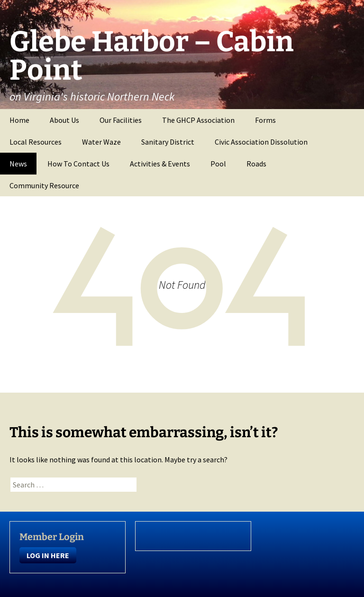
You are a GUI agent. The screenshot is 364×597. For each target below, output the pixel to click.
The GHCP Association (198, 120)
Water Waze (101, 142)
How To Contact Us (78, 164)
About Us (64, 120)
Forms (265, 120)
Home (19, 120)
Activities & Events (160, 164)
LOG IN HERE (48, 555)
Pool (218, 164)
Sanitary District (168, 142)
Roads (256, 164)
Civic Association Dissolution (261, 142)
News (18, 164)
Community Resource (44, 185)
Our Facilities (121, 120)
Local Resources (36, 142)
